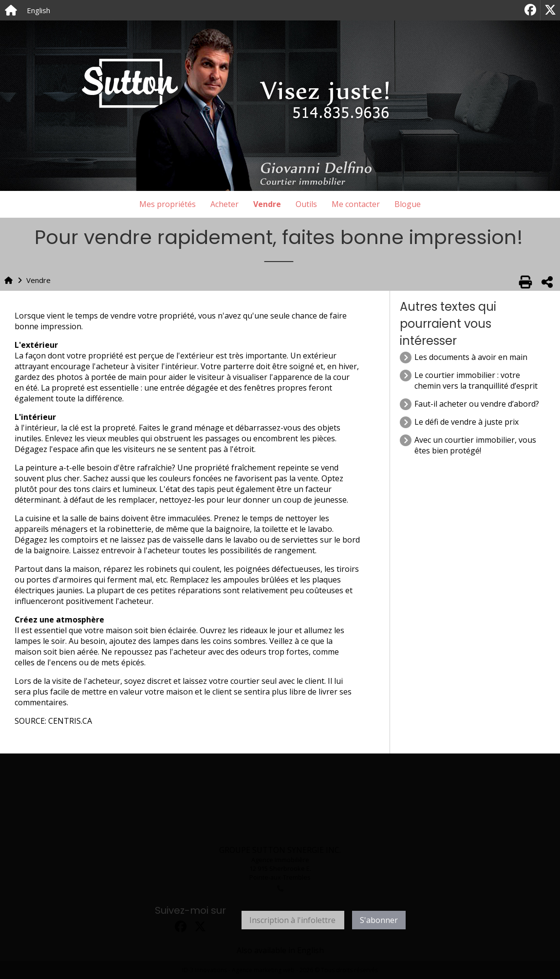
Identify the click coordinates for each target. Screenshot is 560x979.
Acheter (224, 204)
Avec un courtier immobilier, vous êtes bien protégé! (475, 445)
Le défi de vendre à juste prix (467, 422)
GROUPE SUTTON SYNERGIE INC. (280, 850)
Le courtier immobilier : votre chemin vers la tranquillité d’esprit (476, 380)
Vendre (267, 204)
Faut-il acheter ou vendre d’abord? (477, 404)
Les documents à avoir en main (471, 357)
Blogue (408, 204)
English (38, 10)
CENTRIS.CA (70, 721)
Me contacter (356, 204)
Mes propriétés (168, 204)
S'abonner (379, 920)
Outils (306, 204)
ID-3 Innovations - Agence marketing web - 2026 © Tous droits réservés (280, 970)
